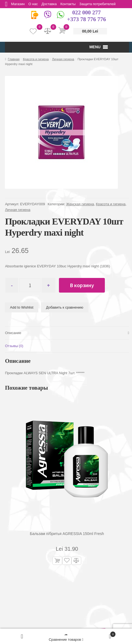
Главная (14, 59)
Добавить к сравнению (65, 308)
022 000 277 (87, 12)
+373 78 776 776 (87, 19)
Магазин (18, 4)
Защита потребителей (99, 4)
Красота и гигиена (36, 59)
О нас (34, 4)
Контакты (70, 4)
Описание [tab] (13, 333)
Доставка (50, 4)
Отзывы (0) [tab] (14, 346)
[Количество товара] (31, 285)
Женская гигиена (80, 204)
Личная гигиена (63, 59)
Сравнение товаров (66, 640)
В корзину (84, 285)
